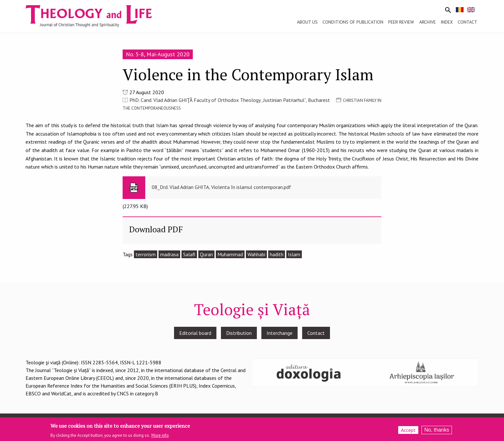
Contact (316, 333)
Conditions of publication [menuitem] (353, 22)
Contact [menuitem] (467, 22)
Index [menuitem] (447, 22)
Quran (206, 254)
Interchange (279, 333)
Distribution (239, 333)
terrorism (146, 254)
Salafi (189, 254)
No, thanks (437, 431)
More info (160, 437)
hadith (277, 254)
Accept (408, 432)
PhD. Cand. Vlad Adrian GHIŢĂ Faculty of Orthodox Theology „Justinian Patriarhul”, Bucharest (230, 100)
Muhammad (230, 254)
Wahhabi (256, 254)
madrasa (169, 254)
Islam (294, 254)
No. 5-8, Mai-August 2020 (158, 54)
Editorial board (195, 333)
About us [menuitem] (307, 22)
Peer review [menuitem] (401, 22)
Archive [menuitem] (427, 22)
